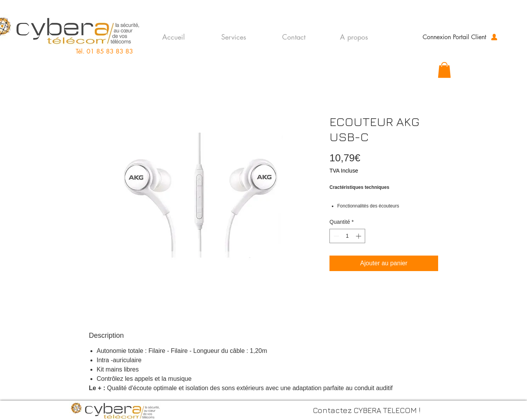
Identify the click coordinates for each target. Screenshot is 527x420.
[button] (444, 70)
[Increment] (359, 236)
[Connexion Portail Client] (460, 37)
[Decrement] (335, 236)
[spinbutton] (347, 236)
